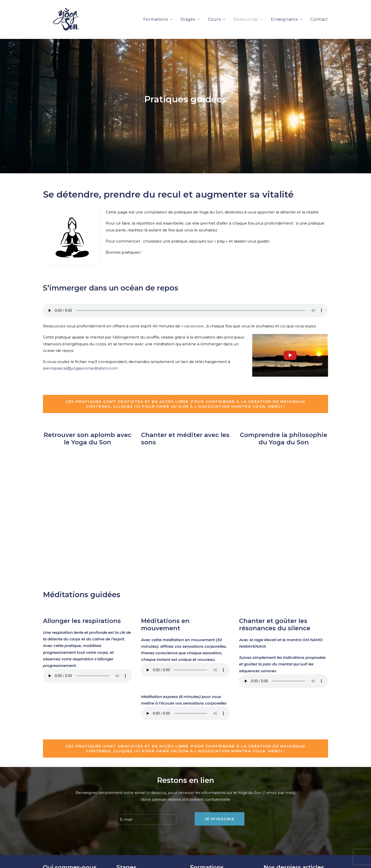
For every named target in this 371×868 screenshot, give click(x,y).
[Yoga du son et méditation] (57, 13)
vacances (193, 297)
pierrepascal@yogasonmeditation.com (80, 339)
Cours (217, 13)
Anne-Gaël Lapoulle (62, 858)
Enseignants (287, 13)
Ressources (248, 13)
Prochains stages (133, 852)
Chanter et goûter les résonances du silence (275, 595)
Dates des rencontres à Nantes (220, 865)
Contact (319, 13)
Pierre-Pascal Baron (62, 865)
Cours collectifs (131, 858)
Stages (190, 13)
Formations (158, 13)
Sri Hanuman (55, 852)
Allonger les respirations (82, 592)
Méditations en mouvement (165, 595)
